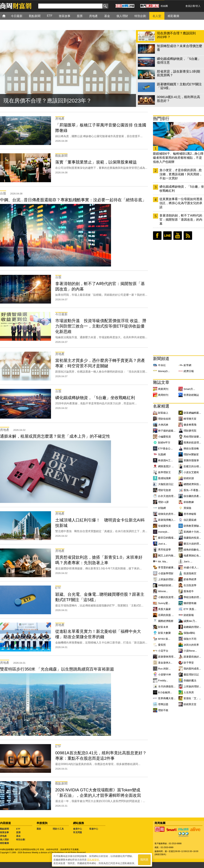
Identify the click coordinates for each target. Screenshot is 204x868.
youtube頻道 (178, 236)
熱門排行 (161, 119)
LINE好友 (167, 236)
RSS (188, 236)
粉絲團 (164, 6)
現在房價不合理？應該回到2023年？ (48, 101)
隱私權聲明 (93, 860)
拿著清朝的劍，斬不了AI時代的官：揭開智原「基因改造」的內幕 (181, 220)
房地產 (3, 836)
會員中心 (78, 829)
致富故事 (4, 832)
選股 (39, 829)
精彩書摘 (4, 843)
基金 (18, 836)
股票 (18, 832)
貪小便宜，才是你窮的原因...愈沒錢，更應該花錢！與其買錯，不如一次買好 (181, 174)
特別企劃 (21, 840)
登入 (198, 6)
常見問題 (78, 832)
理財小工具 (58, 829)
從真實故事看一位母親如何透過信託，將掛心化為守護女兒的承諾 (181, 203)
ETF (18, 829)
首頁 (7, 16)
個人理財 (4, 840)
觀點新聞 (4, 829)
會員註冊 (190, 6)
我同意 (144, 860)
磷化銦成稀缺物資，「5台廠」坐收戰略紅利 (182, 189)
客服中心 (94, 829)
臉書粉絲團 (157, 236)
